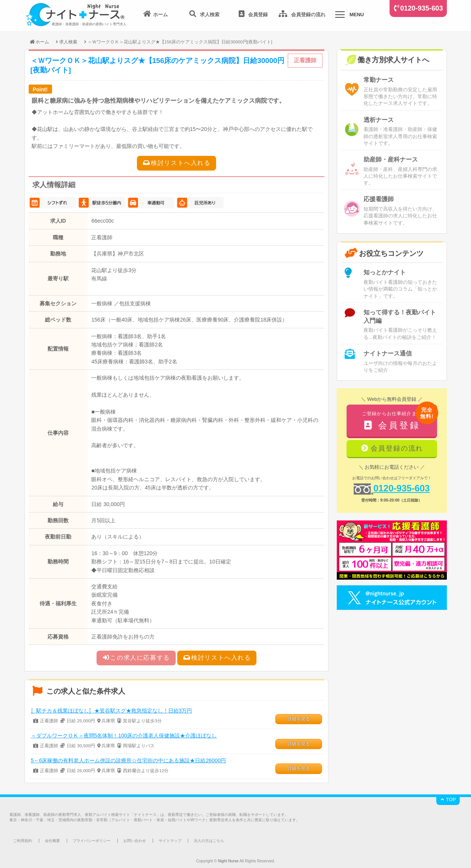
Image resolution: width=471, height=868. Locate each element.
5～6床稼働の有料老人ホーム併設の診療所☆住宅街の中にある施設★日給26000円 (129, 760)
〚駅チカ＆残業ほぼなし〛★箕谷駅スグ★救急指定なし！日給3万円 (112, 711)
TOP (448, 800)
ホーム (39, 42)
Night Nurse (228, 861)
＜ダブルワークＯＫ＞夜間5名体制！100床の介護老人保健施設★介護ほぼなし (124, 736)
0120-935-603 (421, 8)
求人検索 (68, 42)
